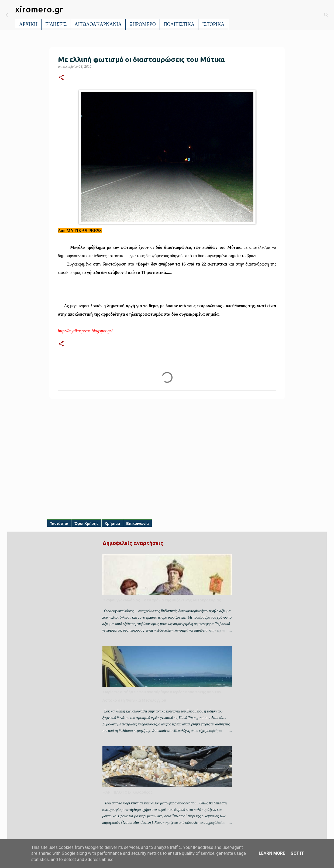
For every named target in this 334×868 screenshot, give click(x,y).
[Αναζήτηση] (236, 15)
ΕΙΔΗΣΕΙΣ (56, 24)
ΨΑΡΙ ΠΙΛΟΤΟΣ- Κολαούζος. (128, 792)
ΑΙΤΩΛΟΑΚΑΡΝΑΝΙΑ (98, 24)
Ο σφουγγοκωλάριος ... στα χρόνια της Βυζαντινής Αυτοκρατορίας (162, 600)
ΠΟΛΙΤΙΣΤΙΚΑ (179, 24)
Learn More (272, 853)
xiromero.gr (39, 9)
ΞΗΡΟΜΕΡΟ (143, 24)
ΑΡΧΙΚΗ (28, 24)
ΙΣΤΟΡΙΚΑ (213, 24)
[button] (61, 78)
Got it (297, 853)
